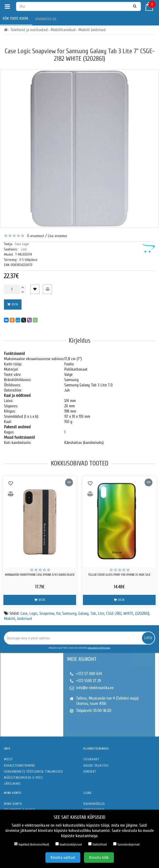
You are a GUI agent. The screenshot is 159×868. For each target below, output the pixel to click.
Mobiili (10, 619)
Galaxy (83, 613)
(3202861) (142, 613)
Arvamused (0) (46, 19)
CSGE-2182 (114, 613)
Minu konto (13, 804)
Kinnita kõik (99, 858)
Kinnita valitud (63, 858)
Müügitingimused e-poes (23, 778)
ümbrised (25, 619)
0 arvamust (35, 236)
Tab (93, 613)
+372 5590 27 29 (88, 681)
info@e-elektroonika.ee (95, 688)
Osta (13, 304)
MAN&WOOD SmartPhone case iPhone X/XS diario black (40, 575)
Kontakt (90, 771)
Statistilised (97, 844)
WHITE (128, 613)
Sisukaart (91, 759)
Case (24, 613)
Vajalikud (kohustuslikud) (32, 844)
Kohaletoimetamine (19, 765)
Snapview (47, 613)
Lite (101, 613)
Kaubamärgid (94, 804)
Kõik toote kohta (16, 18)
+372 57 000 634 (89, 674)
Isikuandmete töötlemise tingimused (33, 771)
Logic (33, 613)
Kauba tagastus (96, 765)
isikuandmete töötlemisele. (99, 648)
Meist (8, 759)
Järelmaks (12, 784)
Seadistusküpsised (69, 844)
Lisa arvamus (57, 236)
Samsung (69, 613)
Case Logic (22, 244)
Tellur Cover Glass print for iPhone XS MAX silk (119, 575)
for (58, 613)
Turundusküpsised (126, 844)
